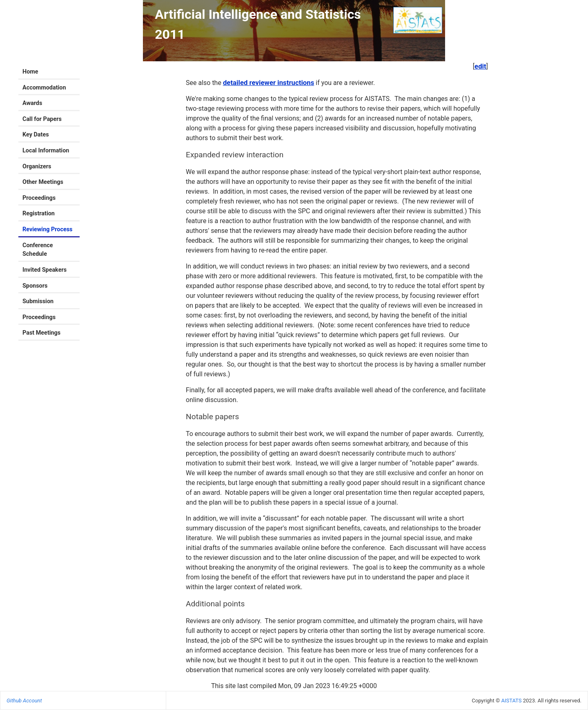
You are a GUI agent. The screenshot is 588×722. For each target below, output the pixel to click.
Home (30, 72)
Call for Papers (42, 119)
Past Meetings (41, 333)
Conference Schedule (38, 250)
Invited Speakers (45, 270)
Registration (39, 213)
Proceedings (39, 198)
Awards (32, 103)
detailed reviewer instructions (268, 83)
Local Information (46, 151)
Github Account (24, 701)
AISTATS (511, 701)
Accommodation (44, 88)
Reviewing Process (48, 229)
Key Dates (36, 135)
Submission (38, 301)
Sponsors (35, 286)
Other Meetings (43, 182)
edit (480, 66)
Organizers (37, 167)
